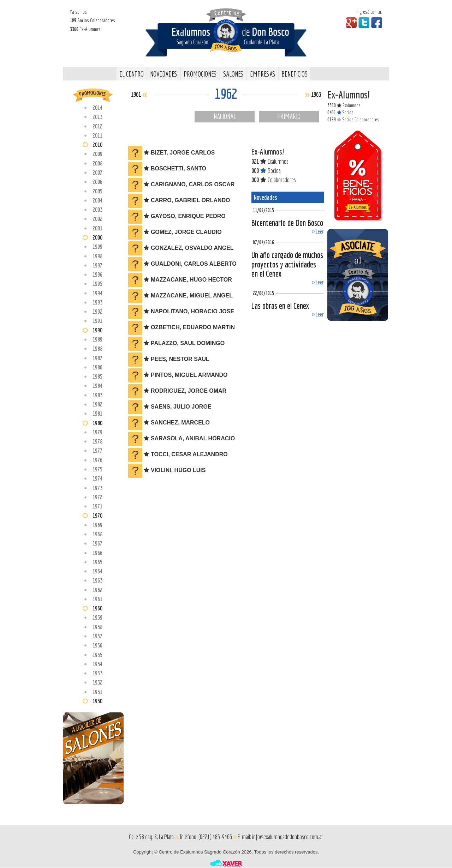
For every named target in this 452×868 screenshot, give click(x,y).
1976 (92, 460)
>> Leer (318, 231)
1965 (92, 562)
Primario (289, 116)
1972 (92, 497)
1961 (92, 599)
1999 (92, 246)
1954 (92, 664)
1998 (92, 256)
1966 (92, 553)
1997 (92, 265)
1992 (92, 311)
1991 (92, 321)
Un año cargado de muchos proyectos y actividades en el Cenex (287, 264)
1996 (92, 274)
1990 (93, 330)
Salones (233, 74)
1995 (92, 284)
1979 (92, 432)
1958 (92, 627)
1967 (92, 543)
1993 (92, 302)
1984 (92, 385)
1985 (92, 376)
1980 (93, 423)
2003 (92, 209)
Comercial (160, 116)
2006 (92, 182)
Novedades (164, 74)
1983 (92, 395)
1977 (92, 450)
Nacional (225, 116)
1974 (92, 478)
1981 (92, 413)
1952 (92, 682)
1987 (92, 358)
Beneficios (295, 74)
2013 (92, 117)
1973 (92, 488)
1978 (92, 441)
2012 (92, 126)
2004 (92, 200)
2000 (93, 237)
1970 (93, 515)
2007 (92, 172)
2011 (92, 135)
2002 (92, 219)
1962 (92, 590)
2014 (92, 107)
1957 (92, 636)
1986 (92, 367)
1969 (92, 525)
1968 (92, 534)
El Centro (132, 74)
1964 (92, 571)
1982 (92, 404)
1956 (92, 645)
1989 (92, 339)
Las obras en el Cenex (280, 306)
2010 (93, 144)
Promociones (200, 74)
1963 (92, 580)
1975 (92, 469)
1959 (92, 617)
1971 (92, 506)
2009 (92, 154)
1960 (93, 608)
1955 (92, 655)
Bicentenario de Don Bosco (287, 223)
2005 (92, 191)
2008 (92, 163)
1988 (92, 348)
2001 (92, 228)
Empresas (263, 74)
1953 (92, 673)
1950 (93, 701)
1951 (92, 692)
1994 (92, 293)
